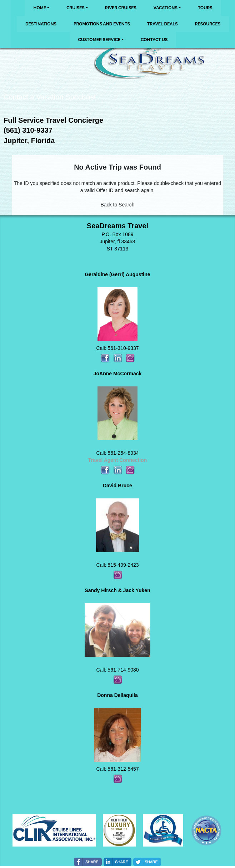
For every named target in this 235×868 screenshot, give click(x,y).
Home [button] (40, 8)
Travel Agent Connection (117, 460)
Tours (205, 8)
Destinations (41, 24)
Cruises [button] (76, 8)
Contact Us (154, 40)
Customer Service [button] (99, 40)
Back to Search (118, 205)
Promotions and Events (102, 24)
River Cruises (121, 8)
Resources (208, 24)
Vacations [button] (166, 8)
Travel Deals (162, 24)
